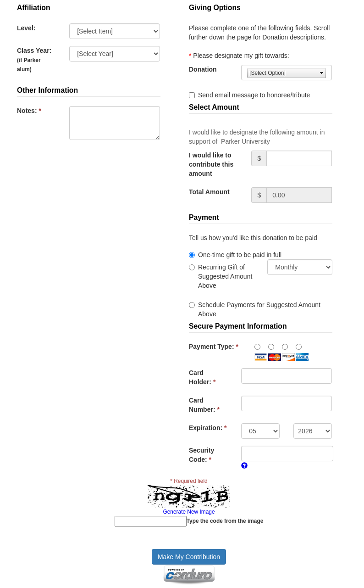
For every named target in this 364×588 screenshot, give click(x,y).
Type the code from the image (225, 521)
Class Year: (34, 60)
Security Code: (201, 455)
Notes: (29, 111)
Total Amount (209, 192)
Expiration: (208, 428)
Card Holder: (202, 377)
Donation (203, 69)
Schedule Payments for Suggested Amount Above (259, 309)
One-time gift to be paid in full (240, 255)
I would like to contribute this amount (211, 164)
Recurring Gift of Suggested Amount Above (225, 276)
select (322, 73)
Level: (26, 28)
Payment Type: (214, 347)
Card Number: (204, 405)
